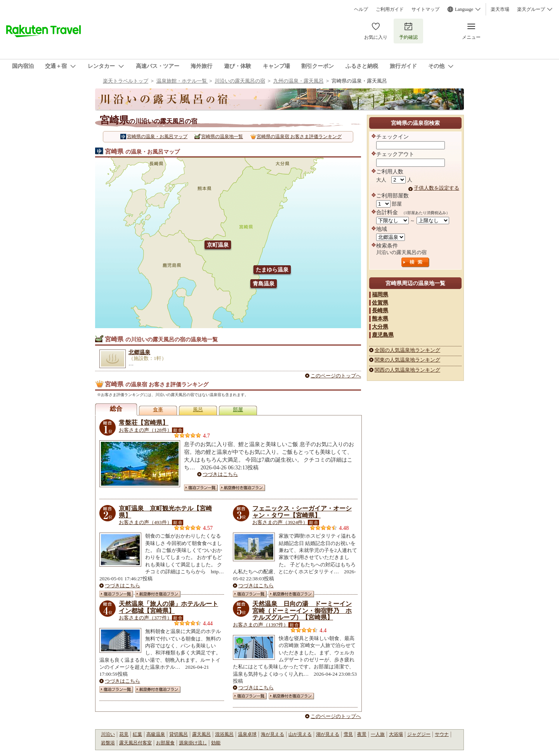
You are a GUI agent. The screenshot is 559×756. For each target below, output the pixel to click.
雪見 (348, 734)
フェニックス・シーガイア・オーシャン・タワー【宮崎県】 (302, 512)
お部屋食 (165, 743)
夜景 (362, 734)
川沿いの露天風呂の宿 (240, 81)
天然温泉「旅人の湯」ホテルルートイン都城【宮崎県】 (168, 607)
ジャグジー (419, 734)
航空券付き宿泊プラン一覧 (242, 488)
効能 (216, 743)
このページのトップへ (336, 376)
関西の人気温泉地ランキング (407, 370)
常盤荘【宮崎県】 (144, 423)
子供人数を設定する (437, 188)
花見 (124, 734)
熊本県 (380, 318)
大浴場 (396, 734)
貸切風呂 (179, 734)
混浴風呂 (224, 734)
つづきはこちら (220, 474)
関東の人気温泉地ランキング (407, 360)
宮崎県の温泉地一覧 (222, 137)
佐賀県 (380, 303)
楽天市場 (500, 9)
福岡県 (380, 294)
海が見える (273, 734)
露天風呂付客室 (135, 743)
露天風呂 (201, 734)
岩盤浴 (108, 743)
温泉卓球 (247, 734)
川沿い (108, 734)
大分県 (380, 327)
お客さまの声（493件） (145, 522)
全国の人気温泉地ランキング (407, 350)
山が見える (300, 734)
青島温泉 (264, 284)
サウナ (442, 734)
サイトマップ (425, 9)
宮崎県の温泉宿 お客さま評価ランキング (299, 137)
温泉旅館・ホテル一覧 (182, 81)
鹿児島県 (383, 335)
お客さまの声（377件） (145, 618)
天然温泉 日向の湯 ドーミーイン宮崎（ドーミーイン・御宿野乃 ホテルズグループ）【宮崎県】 (302, 611)
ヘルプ (361, 9)
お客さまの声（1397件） (261, 625)
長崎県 (380, 310)
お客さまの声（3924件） (280, 522)
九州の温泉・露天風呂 (299, 81)
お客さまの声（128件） (145, 430)
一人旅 (378, 734)
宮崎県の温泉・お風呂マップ (157, 137)
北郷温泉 (139, 352)
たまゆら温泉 (272, 270)
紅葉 (137, 734)
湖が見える (328, 734)
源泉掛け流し (193, 743)
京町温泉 (218, 245)
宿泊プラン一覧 (201, 488)
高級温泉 (156, 734)
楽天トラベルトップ (126, 81)
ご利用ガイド (390, 9)
